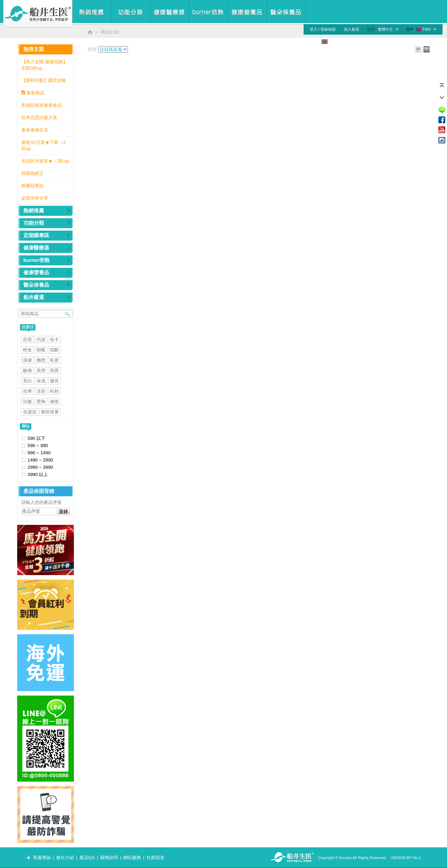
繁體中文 (385, 29)
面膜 (54, 371)
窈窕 (28, 340)
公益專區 (337, 42)
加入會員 (351, 29)
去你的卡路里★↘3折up (45, 161)
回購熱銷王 (32, 173)
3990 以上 (38, 474)
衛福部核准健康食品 (41, 105)
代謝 (41, 340)
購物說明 (109, 858)
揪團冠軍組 (32, 186)
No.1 (417, 858)
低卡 (54, 340)
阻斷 (54, 350)
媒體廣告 (360, 42)
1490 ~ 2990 (40, 460)
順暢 (41, 350)
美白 (28, 381)
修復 (54, 401)
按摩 (28, 391)
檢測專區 (383, 42)
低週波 (30, 412)
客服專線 (42, 858)
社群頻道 (155, 858)
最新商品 (35, 93)
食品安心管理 (303, 42)
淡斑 (41, 391)
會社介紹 (65, 858)
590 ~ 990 (38, 446)
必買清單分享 (35, 198)
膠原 (54, 381)
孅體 (41, 360)
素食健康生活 (35, 130)
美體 (41, 371)
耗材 (54, 391)
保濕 (41, 381)
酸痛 (28, 371)
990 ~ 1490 (39, 453)
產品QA (87, 858)
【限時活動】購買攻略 (44, 80)
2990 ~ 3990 (40, 467)
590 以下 (36, 438)
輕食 (28, 350)
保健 (28, 360)
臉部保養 (50, 412)
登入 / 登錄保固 (323, 29)
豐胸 (41, 401)
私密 (54, 360)
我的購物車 (431, 42)
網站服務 (132, 858)
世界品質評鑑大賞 (39, 118)
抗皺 (28, 401)
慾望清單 (406, 42)
